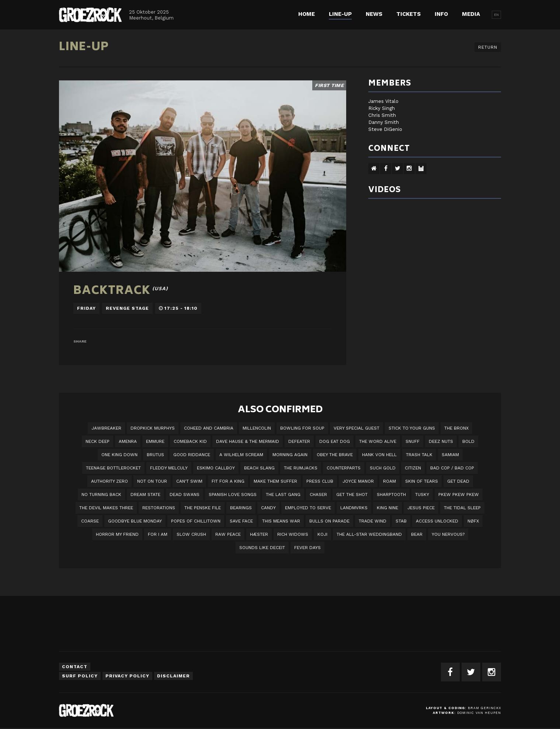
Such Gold (383, 468)
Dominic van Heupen (479, 713)
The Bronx (456, 428)
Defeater (299, 441)
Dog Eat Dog (335, 441)
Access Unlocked (437, 521)
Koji (322, 534)
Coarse (90, 521)
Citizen (413, 468)
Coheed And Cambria (209, 428)
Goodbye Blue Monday (135, 521)
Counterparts (344, 468)
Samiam (450, 455)
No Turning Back (101, 494)
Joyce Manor (358, 481)
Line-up (340, 14)
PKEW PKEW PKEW (459, 494)
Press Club (320, 481)
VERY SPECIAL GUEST (356, 428)
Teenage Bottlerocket (113, 468)
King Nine (387, 508)
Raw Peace (228, 534)
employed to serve (308, 508)
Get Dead (458, 481)
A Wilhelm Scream (241, 455)
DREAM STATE (145, 494)
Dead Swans (185, 494)
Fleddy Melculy (169, 468)
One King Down (119, 455)
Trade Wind (373, 521)
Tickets (408, 14)
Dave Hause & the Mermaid (248, 441)
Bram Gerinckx (484, 708)
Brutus (155, 455)
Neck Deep (98, 441)
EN (496, 15)
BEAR (417, 534)
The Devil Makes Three (106, 508)
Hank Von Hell (379, 455)
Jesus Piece (421, 508)
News (374, 14)
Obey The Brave (335, 455)
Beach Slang (259, 468)
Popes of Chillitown (196, 521)
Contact (75, 667)
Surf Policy (80, 676)
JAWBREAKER (106, 428)
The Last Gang (283, 494)
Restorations (159, 508)
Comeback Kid (190, 441)
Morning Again (290, 455)
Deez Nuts (441, 441)
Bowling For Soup (302, 428)
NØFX (473, 521)
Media (471, 14)
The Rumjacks (301, 468)
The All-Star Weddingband (369, 534)
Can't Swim (189, 481)
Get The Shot (352, 494)
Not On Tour (152, 481)
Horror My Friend (117, 534)
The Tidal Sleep (462, 508)
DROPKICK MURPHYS (153, 428)
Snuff (413, 441)
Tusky (422, 494)
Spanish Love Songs (233, 494)
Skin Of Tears (422, 481)
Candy (268, 508)
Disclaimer (173, 676)
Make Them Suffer (275, 481)
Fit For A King (228, 481)
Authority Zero (109, 481)
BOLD (468, 441)
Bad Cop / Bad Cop (452, 468)
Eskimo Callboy (216, 468)
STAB (401, 521)
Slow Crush (191, 534)
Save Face (241, 521)
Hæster (259, 534)
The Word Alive (378, 441)
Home (307, 14)
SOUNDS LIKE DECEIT (262, 548)
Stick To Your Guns (412, 428)
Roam (389, 481)
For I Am (158, 534)
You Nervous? (448, 534)
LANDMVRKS (354, 508)
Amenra (128, 441)
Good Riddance (192, 455)
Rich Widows (293, 534)
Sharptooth (391, 494)
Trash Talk (419, 455)
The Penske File (203, 508)
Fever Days (307, 548)
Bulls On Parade (329, 521)
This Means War (281, 521)
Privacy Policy (127, 676)
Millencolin (257, 428)
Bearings (241, 508)
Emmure (155, 441)
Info (441, 14)
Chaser (318, 494)
